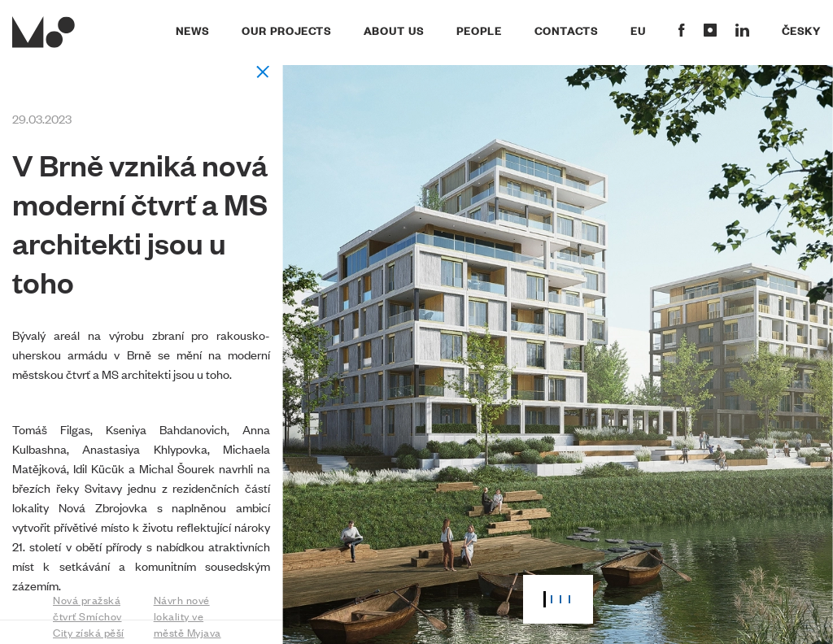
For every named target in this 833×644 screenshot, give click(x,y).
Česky (801, 30)
